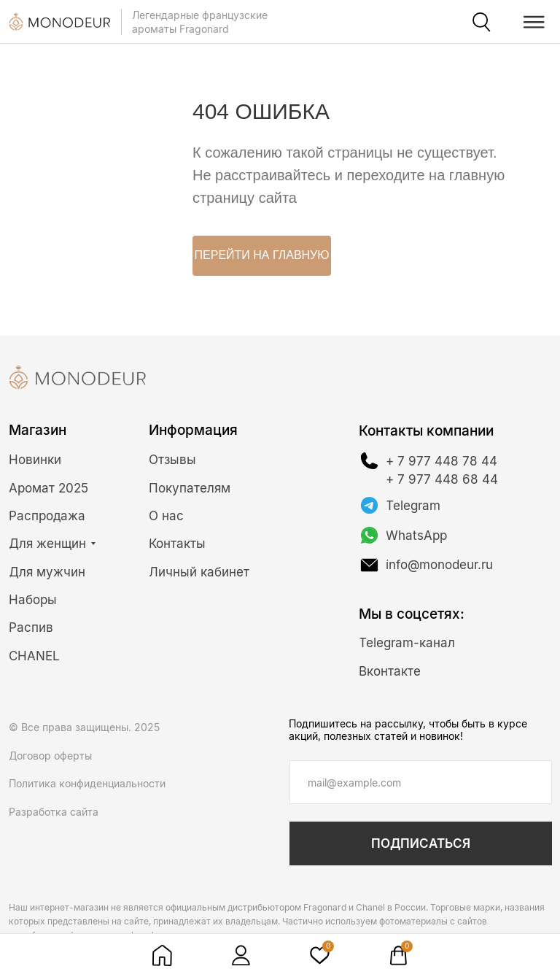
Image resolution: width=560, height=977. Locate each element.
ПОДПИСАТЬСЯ (421, 843)
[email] (421, 782)
